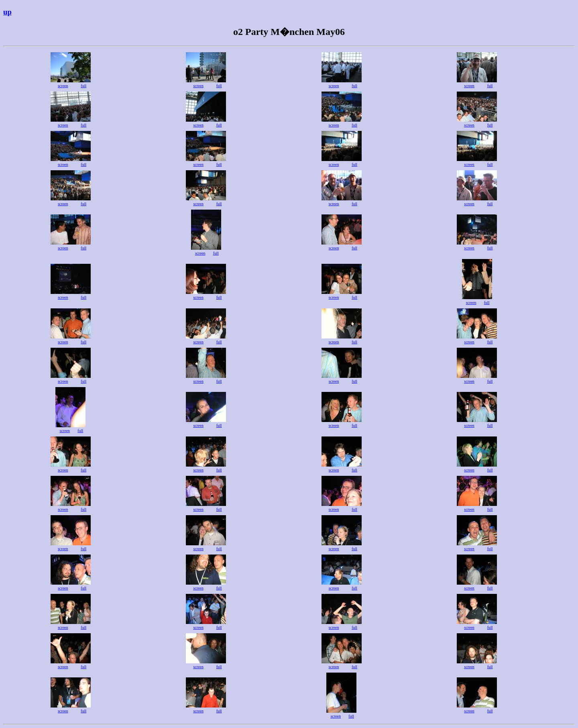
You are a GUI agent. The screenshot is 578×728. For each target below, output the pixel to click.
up (7, 12)
